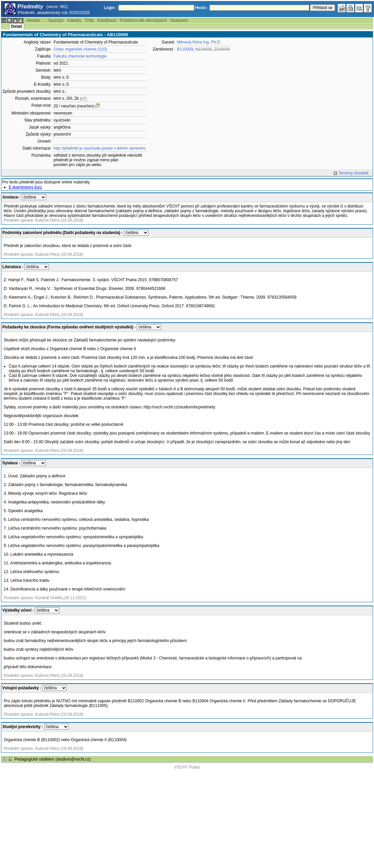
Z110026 (222, 49)
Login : (111, 8)
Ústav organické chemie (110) (80, 49)
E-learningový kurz (25, 187)
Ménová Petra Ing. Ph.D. (199, 42)
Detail (17, 26)
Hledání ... (35, 20)
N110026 (204, 49)
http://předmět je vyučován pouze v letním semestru (100, 148)
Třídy (89, 20)
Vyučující (56, 20)
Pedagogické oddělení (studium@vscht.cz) (53, 759)
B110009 (185, 49)
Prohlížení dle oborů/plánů (143, 20)
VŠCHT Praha (187, 767)
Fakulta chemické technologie (80, 56)
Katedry (74, 20)
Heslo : (202, 8)
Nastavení (179, 20)
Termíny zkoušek (354, 173)
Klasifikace (107, 20)
